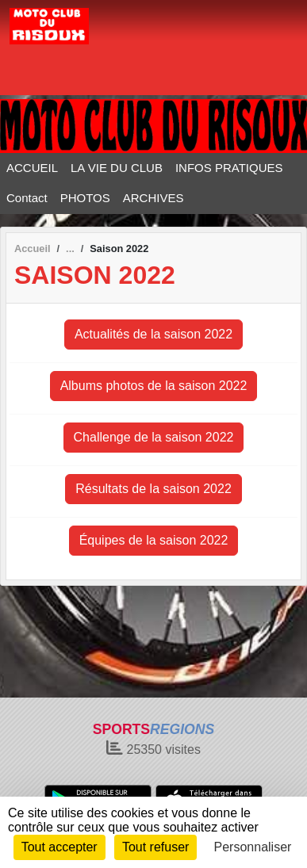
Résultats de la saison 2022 (153, 489)
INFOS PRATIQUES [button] (229, 168)
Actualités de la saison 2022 (153, 334)
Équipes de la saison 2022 (154, 540)
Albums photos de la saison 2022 (154, 386)
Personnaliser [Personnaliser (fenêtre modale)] (253, 847)
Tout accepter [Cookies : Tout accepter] (59, 847)
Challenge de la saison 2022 (154, 437)
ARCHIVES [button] (153, 198)
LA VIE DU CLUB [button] (117, 168)
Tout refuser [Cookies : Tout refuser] (155, 847)
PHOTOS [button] (85, 198)
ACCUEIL (32, 168)
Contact (27, 198)
